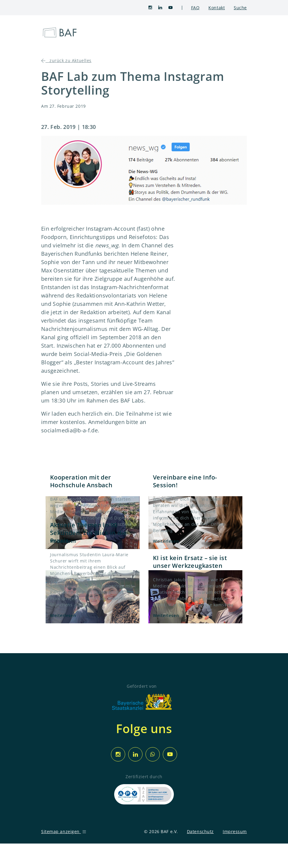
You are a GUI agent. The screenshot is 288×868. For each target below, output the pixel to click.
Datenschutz (200, 831)
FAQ (195, 8)
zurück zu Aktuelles (66, 60)
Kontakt (217, 8)
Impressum (235, 831)
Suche (240, 8)
